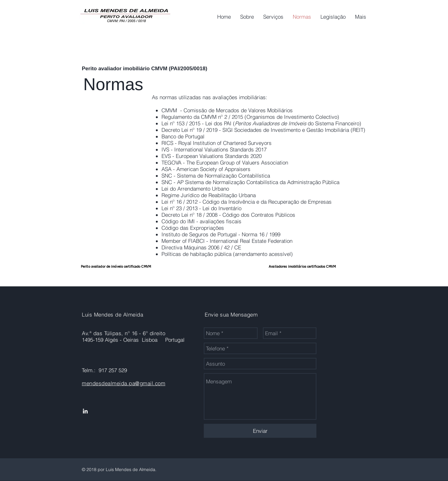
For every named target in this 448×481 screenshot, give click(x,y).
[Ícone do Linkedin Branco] (85, 411)
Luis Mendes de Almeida (112, 314)
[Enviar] (260, 431)
